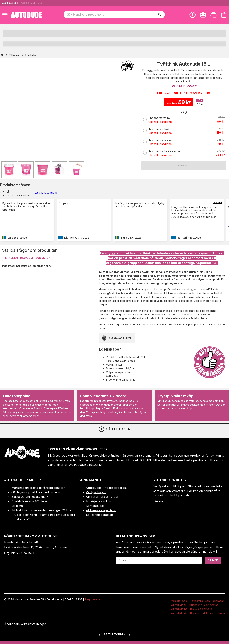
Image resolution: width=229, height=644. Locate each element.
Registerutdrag (94, 599)
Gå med (213, 560)
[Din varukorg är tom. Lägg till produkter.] (224, 15)
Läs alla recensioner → (48, 193)
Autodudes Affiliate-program (106, 488)
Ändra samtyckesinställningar (25, 624)
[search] (160, 15)
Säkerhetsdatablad (99, 515)
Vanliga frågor (96, 492)
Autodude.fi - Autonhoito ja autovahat (194, 605)
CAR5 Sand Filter (116, 338)
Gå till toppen (114, 429)
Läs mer (218, 202)
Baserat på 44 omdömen (184, 86)
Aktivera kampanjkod (101, 510)
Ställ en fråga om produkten (28, 258)
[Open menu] (5, 15)
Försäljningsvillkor (98, 501)
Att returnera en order (102, 497)
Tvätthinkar (31, 55)
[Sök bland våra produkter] (112, 15)
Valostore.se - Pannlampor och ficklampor (198, 601)
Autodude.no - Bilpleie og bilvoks (192, 609)
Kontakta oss (95, 506)
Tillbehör (14, 55)
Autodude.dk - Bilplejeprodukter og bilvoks (198, 613)
